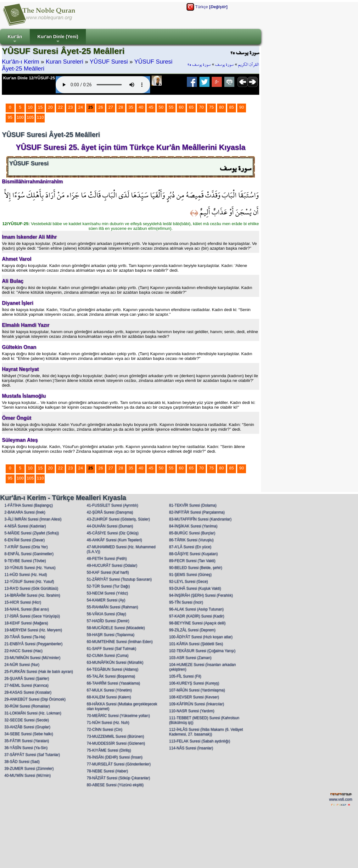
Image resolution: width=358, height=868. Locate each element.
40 (141, 107)
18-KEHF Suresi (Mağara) (26, 623)
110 (40, 117)
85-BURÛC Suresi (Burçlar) (192, 533)
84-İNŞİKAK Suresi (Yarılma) (193, 526)
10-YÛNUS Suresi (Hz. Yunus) (30, 568)
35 (131, 107)
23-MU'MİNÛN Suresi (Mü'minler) (32, 658)
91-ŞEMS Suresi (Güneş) (190, 575)
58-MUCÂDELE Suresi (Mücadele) (116, 628)
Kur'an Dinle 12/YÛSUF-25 (29, 78)
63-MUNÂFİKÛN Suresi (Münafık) (115, 662)
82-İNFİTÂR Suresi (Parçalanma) (197, 512)
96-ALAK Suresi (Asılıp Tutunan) (196, 609)
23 (71, 107)
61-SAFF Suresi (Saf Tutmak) (112, 649)
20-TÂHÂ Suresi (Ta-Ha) (25, 637)
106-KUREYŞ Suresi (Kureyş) (194, 683)
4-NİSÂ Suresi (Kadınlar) (25, 526)
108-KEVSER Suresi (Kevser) (194, 697)
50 (161, 107)
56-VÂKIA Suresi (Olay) (106, 614)
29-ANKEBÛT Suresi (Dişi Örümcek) (35, 699)
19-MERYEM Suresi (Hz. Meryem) (33, 630)
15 (40, 107)
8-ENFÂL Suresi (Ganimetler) (29, 554)
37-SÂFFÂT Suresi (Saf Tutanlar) (32, 755)
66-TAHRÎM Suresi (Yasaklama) (114, 683)
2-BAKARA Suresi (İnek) (25, 512)
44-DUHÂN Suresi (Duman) (110, 526)
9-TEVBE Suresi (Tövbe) (25, 561)
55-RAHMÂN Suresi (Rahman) (112, 607)
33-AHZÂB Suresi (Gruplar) (27, 727)
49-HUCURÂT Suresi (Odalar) (112, 565)
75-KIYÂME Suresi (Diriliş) (109, 750)
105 (30, 117)
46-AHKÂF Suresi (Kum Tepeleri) (115, 540)
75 (212, 107)
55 (171, 107)
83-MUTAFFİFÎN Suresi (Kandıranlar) (200, 519)
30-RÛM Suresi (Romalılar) (27, 706)
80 (222, 107)
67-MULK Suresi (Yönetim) (109, 690)
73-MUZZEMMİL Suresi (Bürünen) (115, 736)
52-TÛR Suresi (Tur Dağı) (108, 586)
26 (101, 107)
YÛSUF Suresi (109, 62)
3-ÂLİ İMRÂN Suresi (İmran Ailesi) (33, 519)
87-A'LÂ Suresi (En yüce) (190, 547)
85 (232, 107)
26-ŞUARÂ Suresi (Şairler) (27, 678)
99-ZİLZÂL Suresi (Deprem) (192, 630)
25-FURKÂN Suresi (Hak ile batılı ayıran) (39, 672)
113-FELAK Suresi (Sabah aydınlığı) (199, 741)
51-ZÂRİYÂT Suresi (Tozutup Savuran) (119, 579)
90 (242, 107)
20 (50, 107)
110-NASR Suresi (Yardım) (192, 711)
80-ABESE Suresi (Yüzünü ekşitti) (115, 785)
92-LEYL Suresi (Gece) (188, 582)
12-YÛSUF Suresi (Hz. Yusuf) (29, 582)
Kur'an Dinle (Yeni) (58, 39)
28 (121, 107)
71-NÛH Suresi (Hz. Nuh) (108, 723)
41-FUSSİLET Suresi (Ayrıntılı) (113, 505)
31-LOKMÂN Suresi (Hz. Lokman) (33, 713)
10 (30, 107)
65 (191, 107)
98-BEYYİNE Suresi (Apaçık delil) (197, 623)
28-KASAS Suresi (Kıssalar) (28, 692)
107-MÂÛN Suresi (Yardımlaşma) (197, 690)
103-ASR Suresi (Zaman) (190, 658)
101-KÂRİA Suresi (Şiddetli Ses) (196, 644)
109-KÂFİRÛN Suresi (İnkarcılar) (196, 704)
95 (10, 117)
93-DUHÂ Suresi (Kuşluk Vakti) (195, 588)
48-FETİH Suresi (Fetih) (107, 559)
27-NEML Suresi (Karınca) (26, 685)
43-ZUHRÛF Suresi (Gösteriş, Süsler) (118, 519)
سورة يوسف (224, 65)
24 (81, 107)
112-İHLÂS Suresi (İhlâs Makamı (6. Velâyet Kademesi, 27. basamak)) (206, 732)
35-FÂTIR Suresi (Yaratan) (27, 741)
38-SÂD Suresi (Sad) (22, 762)
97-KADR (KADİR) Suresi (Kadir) (196, 616)
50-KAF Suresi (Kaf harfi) (108, 572)
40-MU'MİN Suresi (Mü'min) (28, 775)
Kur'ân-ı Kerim (21, 62)
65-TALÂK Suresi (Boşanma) (111, 676)
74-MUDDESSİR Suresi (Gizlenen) (116, 743)
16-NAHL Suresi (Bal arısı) (27, 609)
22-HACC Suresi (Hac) (23, 651)
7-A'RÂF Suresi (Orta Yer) (26, 547)
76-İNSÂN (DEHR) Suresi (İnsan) (115, 757)
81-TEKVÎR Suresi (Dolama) (193, 505)
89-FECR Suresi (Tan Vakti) (192, 561)
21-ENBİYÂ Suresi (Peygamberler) (34, 644)
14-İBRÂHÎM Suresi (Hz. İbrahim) (32, 595)
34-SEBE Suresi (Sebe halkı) (29, 734)
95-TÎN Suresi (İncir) (186, 602)
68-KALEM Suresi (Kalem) (109, 697)
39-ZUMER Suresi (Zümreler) (29, 769)
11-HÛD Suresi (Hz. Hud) (26, 575)
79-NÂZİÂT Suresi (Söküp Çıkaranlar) (118, 778)
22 (61, 107)
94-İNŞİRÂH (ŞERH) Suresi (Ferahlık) (201, 595)
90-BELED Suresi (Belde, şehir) (196, 568)
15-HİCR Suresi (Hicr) (23, 602)
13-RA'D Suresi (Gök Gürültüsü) (31, 588)
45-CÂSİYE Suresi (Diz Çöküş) (113, 533)
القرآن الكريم (249, 65)
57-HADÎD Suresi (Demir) (108, 621)
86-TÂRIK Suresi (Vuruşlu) (191, 540)
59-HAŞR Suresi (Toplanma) (111, 635)
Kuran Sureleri (64, 62)
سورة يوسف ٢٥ (199, 65)
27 (111, 107)
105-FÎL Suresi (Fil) (185, 676)
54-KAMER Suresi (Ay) (106, 600)
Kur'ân (15, 39)
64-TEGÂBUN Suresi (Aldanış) (113, 669)
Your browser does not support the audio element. (103, 85)
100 (20, 117)
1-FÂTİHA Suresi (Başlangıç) (29, 505)
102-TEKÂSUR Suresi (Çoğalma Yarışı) (202, 651)
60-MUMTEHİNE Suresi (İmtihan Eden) (120, 642)
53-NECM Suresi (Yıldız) (107, 593)
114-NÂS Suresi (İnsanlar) (191, 748)
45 (151, 107)
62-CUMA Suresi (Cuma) (108, 655)
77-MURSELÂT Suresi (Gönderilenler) (119, 764)
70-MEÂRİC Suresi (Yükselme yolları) (118, 716)
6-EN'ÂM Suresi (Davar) (25, 540)
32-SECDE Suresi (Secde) (27, 720)
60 (181, 107)
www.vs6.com (341, 799)
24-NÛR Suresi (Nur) (22, 665)
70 (201, 107)
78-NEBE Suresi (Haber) (107, 771)
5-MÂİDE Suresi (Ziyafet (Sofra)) (32, 533)
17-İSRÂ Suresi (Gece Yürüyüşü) (32, 616)
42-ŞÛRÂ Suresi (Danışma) (110, 512)
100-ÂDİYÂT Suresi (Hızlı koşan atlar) (201, 637)
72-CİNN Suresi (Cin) (105, 729)
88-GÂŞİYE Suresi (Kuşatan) (193, 554)
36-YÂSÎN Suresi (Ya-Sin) (26, 748)
